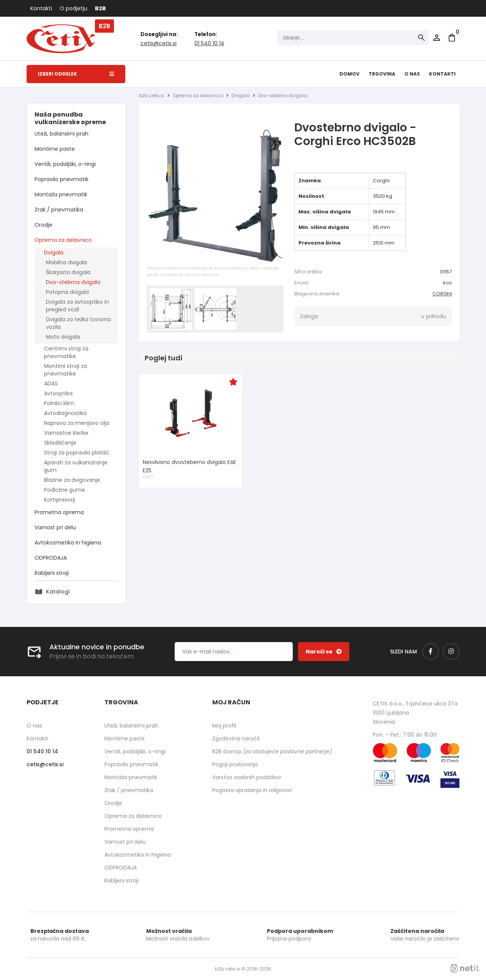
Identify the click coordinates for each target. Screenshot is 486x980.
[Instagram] (451, 652)
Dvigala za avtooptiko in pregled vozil (77, 306)
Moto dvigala (63, 337)
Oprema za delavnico (63, 240)
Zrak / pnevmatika (59, 210)
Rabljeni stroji (52, 573)
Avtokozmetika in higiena (68, 543)
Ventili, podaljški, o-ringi (65, 164)
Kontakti (41, 8)
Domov (350, 74)
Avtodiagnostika (65, 413)
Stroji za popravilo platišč (77, 453)
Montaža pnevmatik (61, 194)
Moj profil (224, 726)
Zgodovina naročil (236, 739)
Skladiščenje (60, 443)
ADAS (51, 383)
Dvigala (54, 252)
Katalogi (58, 592)
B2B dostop (272, 751)
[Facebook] (431, 652)
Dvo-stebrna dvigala (73, 282)
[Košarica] (452, 38)
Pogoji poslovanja (235, 764)
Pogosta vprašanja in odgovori (252, 790)
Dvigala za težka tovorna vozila (78, 323)
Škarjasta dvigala (68, 272)
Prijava (437, 38)
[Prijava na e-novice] (324, 652)
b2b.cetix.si (152, 95)
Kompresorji (60, 500)
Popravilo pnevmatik (62, 179)
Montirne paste (55, 149)
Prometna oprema (59, 512)
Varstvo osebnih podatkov (247, 777)
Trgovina (382, 74)
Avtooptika (58, 393)
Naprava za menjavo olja (77, 423)
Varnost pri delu (55, 527)
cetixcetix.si (159, 43)
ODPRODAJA (51, 558)
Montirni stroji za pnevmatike (65, 370)
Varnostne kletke (66, 433)
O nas (412, 74)
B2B (100, 8)
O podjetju (73, 8)
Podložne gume (65, 490)
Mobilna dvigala (66, 262)
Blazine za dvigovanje (72, 480)
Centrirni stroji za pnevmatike (66, 352)
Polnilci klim (59, 403)
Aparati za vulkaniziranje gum (76, 466)
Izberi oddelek (76, 74)
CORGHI (442, 294)
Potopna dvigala (67, 292)
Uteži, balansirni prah (62, 134)
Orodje (43, 225)
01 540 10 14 (209, 43)
